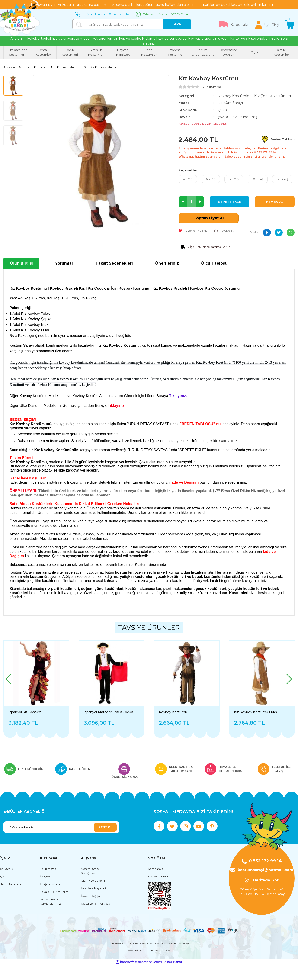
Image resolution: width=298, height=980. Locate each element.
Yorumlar (64, 263)
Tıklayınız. (116, 406)
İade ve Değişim (92, 911)
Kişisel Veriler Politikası (96, 918)
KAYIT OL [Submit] (105, 827)
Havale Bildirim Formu (55, 907)
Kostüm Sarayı (230, 103)
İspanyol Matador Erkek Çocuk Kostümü (108, 712)
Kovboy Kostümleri (235, 96)
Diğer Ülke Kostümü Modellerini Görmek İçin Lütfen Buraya (59, 406)
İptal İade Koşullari (93, 903)
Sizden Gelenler (158, 891)
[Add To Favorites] (193, 231)
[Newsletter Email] (61, 827)
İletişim (45, 891)
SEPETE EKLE (229, 202)
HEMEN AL (275, 202)
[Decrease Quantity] (183, 202)
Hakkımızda (48, 884)
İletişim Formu (50, 899)
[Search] (132, 24)
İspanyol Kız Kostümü (26, 712)
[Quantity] (191, 202)
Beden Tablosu (282, 139)
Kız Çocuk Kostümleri (273, 96)
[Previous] (9, 679)
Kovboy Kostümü (173, 712)
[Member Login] (267, 25)
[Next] (289, 679)
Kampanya (155, 884)
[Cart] (290, 25)
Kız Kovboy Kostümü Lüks (255, 712)
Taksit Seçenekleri (114, 263)
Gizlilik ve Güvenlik (94, 895)
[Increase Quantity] (200, 202)
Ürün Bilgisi (21, 263)
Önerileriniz (167, 263)
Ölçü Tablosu (214, 263)
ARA (178, 24)
